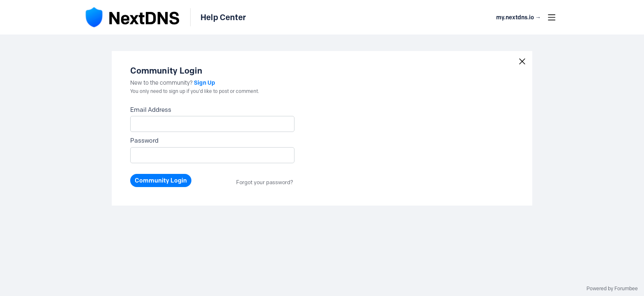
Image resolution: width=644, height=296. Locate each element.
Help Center (223, 17)
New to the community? (162, 83)
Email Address (151, 110)
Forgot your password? (265, 182)
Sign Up (205, 83)
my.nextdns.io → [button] (519, 17)
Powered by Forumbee (612, 289)
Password (144, 141)
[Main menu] (552, 17)
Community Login (161, 180)
